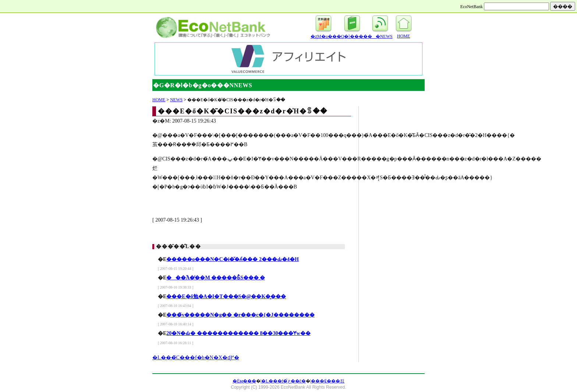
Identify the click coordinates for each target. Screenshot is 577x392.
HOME (403, 36)
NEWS (176, 100)
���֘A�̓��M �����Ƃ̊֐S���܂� (216, 278)
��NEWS (380, 36)
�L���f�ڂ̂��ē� (284, 381)
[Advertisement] (86, 6)
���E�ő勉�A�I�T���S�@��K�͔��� (226, 296)
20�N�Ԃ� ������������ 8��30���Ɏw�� (238, 333)
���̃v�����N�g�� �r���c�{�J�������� (240, 315)
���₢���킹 (328, 381)
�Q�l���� (352, 36)
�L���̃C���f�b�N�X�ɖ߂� (196, 358)
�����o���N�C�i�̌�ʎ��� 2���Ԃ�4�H (233, 259)
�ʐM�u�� (324, 36)
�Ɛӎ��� (244, 381)
